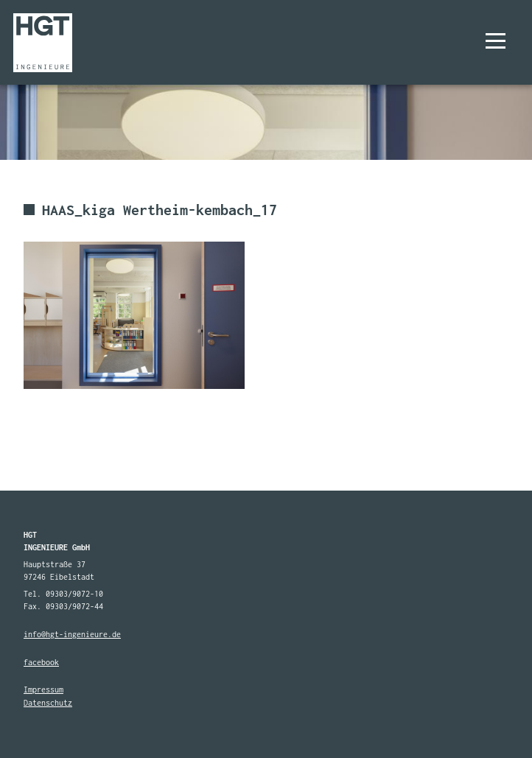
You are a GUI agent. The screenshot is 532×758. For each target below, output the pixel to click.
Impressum (43, 689)
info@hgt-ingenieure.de (72, 634)
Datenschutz (48, 703)
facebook (41, 662)
